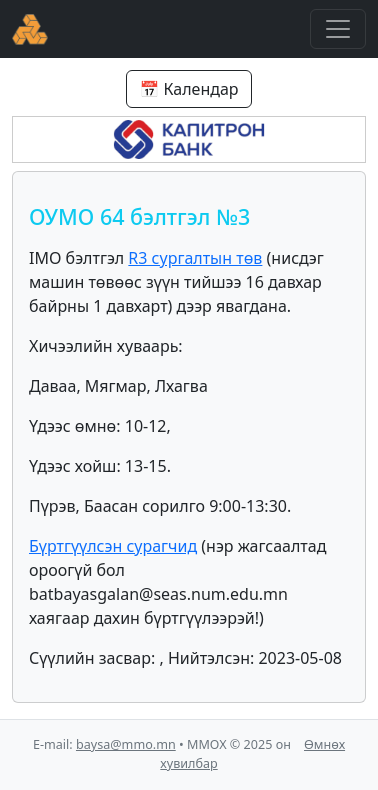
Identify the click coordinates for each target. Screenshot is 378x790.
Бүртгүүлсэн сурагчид (113, 546)
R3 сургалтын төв (195, 258)
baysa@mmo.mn (126, 744)
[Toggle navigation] (338, 29)
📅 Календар (188, 89)
